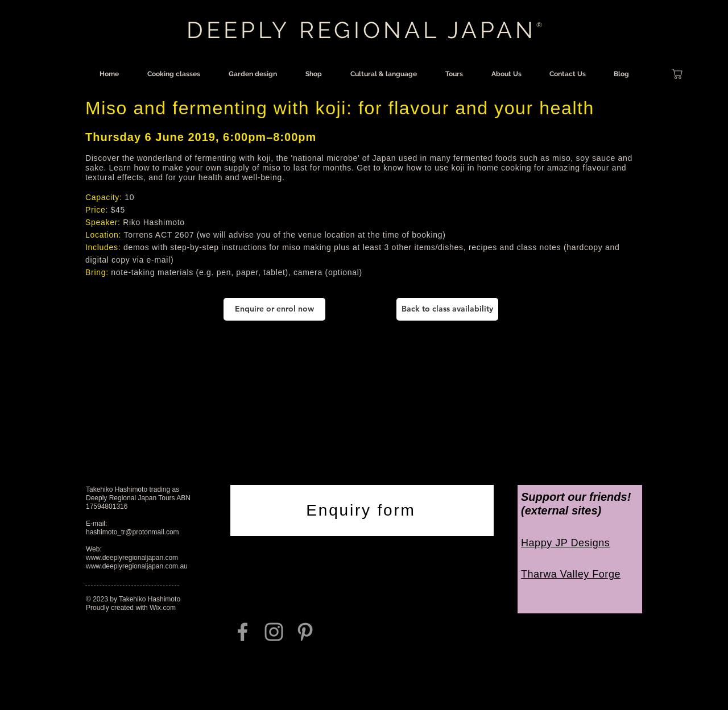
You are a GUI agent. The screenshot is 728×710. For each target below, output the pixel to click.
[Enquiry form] (362, 510)
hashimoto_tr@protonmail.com (133, 532)
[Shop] (677, 74)
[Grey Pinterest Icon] (305, 632)
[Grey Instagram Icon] (274, 632)
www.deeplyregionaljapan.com (132, 558)
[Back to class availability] (447, 309)
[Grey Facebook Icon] (243, 632)
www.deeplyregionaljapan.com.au (137, 566)
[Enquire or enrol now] (274, 309)
